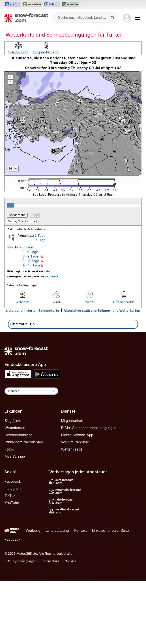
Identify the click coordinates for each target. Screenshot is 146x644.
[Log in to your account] (127, 18)
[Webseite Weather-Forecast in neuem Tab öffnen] (70, 4)
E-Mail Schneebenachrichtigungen (89, 491)
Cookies (70, 624)
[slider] (10, 268)
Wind (56, 365)
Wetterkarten (15, 491)
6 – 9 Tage (30, 319)
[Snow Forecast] (26, 18)
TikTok (10, 559)
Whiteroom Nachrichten (24, 505)
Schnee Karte (18, 115)
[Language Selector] (31, 454)
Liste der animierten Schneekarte (32, 373)
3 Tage (40, 298)
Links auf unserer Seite (110, 593)
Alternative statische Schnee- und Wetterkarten (102, 373)
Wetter (90, 365)
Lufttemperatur (123, 365)
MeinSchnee (15, 519)
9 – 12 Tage (31, 324)
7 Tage (40, 303)
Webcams (23, 365)
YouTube (12, 566)
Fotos (9, 512)
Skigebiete (13, 484)
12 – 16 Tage (31, 328)
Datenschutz (50, 624)
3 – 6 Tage (30, 315)
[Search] (113, 18)
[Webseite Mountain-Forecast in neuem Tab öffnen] (32, 4)
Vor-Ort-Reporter (75, 505)
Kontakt (80, 593)
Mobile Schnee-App (77, 498)
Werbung (33, 593)
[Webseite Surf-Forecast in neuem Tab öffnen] (13, 4)
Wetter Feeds (72, 512)
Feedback (12, 602)
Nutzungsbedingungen (20, 624)
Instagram (13, 551)
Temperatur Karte (46, 115)
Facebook (13, 544)
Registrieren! (50, 339)
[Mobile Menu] (137, 18)
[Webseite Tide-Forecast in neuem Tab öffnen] (52, 4)
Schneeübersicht (18, 498)
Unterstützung (57, 593)
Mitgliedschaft (72, 484)
